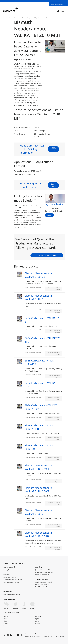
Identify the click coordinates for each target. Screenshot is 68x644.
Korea (37, 621)
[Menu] (63, 11)
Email (49, 215)
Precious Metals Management (44, 572)
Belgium (6, 606)
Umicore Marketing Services (12, 594)
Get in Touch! (53, 194)
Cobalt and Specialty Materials (11, 18)
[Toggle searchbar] (58, 11)
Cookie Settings (60, 636)
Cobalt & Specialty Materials (44, 582)
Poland (32, 606)
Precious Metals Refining (43, 575)
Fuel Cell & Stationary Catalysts (13, 580)
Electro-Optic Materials (42, 584)
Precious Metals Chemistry (12, 582)
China (5, 621)
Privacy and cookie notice (43, 634)
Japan (37, 619)
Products (45, 18)
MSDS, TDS (53, 158)
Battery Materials (9, 570)
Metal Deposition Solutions (44, 587)
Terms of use (29, 634)
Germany (15, 606)
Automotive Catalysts (10, 577)
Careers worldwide (57, 4)
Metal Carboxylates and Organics (31, 18)
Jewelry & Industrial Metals (43, 570)
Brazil (5, 619)
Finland (24, 606)
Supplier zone (48, 636)
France (5, 626)
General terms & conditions (33, 636)
